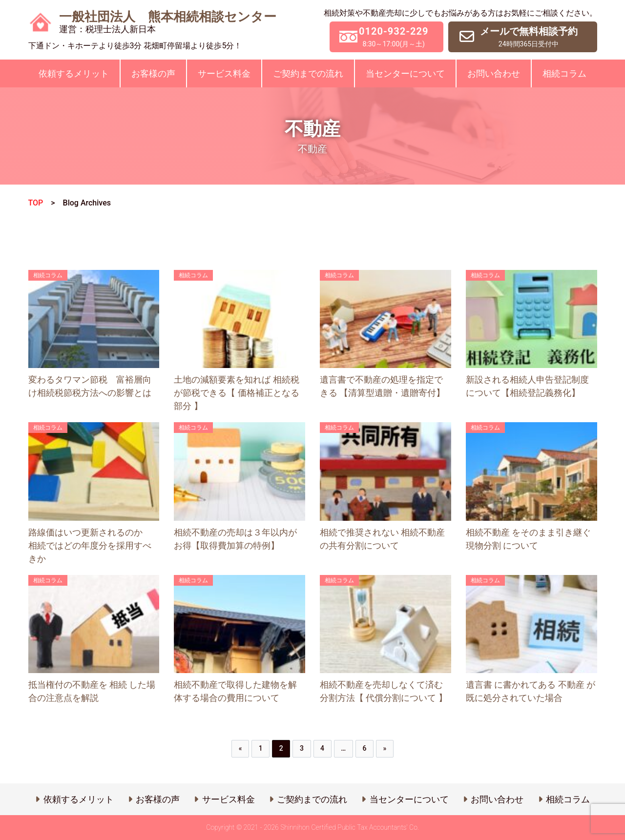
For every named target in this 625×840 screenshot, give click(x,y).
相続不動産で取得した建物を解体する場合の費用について (235, 691)
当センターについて (405, 73)
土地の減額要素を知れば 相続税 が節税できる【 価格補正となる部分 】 (236, 393)
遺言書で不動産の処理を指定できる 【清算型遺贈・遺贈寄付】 (382, 386)
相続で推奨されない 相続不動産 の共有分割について (382, 539)
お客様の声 (153, 73)
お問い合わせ (494, 73)
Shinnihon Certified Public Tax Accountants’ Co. (350, 827)
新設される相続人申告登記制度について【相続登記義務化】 (527, 386)
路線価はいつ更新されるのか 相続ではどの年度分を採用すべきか (90, 545)
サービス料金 (224, 73)
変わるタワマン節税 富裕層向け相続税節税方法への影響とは (90, 386)
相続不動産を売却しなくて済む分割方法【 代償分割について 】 (384, 691)
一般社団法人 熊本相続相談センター (168, 22)
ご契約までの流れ (308, 73)
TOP (36, 203)
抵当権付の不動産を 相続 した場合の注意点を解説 (92, 691)
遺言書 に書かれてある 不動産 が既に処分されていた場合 (531, 691)
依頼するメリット (74, 73)
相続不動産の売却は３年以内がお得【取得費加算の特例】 (235, 539)
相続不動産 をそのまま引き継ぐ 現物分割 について (528, 539)
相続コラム (564, 73)
